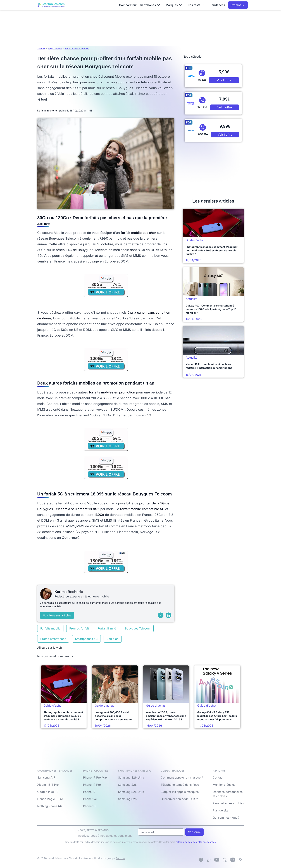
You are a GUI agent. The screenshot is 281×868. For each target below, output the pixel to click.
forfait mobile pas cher (138, 233)
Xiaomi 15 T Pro (48, 785)
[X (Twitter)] (161, 615)
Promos (238, 5)
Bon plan (113, 639)
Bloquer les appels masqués (180, 792)
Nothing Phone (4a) (50, 806)
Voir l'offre (224, 80)
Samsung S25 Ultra (131, 792)
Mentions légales (224, 785)
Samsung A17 (46, 777)
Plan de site (221, 810)
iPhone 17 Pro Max (95, 777)
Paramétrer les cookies (228, 803)
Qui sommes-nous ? (226, 818)
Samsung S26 (127, 785)
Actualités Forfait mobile (77, 49)
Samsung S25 (127, 799)
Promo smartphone (53, 639)
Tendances (218, 5)
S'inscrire (194, 832)
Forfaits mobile (50, 628)
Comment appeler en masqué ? (182, 777)
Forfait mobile (55, 49)
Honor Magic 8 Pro (50, 799)
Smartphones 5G (86, 639)
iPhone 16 (89, 806)
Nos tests (196, 5)
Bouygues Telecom (138, 628)
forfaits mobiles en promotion (112, 392)
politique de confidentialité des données (196, 842)
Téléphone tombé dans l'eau (180, 785)
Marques (174, 5)
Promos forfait (79, 628)
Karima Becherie (47, 110)
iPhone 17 (89, 792)
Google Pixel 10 (48, 792)
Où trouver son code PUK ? (179, 799)
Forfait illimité (107, 628)
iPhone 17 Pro (92, 785)
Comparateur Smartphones (139, 5)
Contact (218, 777)
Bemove (121, 858)
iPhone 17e (90, 799)
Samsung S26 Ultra (131, 777)
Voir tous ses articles (57, 615)
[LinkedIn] (168, 615)
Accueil (41, 49)
